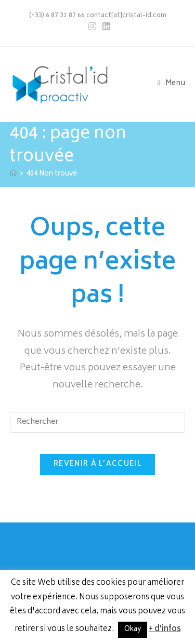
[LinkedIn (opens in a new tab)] (105, 27)
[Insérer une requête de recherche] (98, 422)
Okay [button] (133, 630)
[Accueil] (13, 174)
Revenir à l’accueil (97, 465)
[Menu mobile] (171, 84)
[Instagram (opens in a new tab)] (92, 27)
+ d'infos (165, 629)
